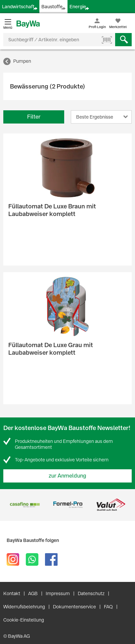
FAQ (108, 607)
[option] (25, 505)
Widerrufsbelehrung (24, 607)
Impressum (58, 593)
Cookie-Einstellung (24, 620)
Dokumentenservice (74, 607)
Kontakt (12, 593)
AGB (33, 593)
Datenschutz (91, 593)
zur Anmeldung (67, 476)
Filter (34, 117)
